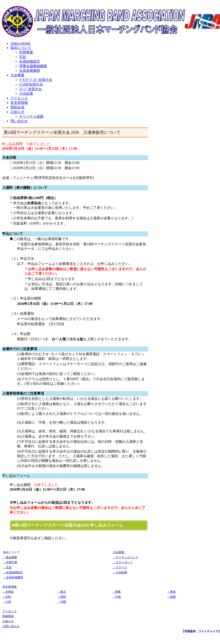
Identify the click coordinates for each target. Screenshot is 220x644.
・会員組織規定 (13, 572)
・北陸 (7, 597)
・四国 (172, 597)
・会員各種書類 (13, 577)
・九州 (7, 602)
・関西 (62, 597)
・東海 (172, 592)
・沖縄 (62, 602)
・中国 (117, 597)
